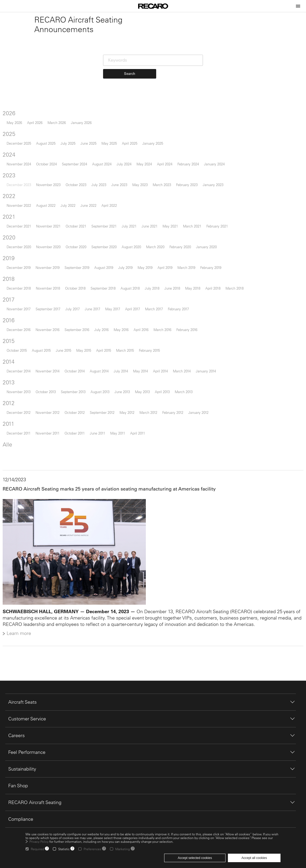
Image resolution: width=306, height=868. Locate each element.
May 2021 (173, 239)
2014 (11, 374)
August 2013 (102, 404)
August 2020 (134, 259)
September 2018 (105, 301)
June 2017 (95, 321)
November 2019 (50, 280)
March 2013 (186, 404)
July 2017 (75, 321)
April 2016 (143, 342)
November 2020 (51, 259)
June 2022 (91, 218)
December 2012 (21, 425)
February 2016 (189, 342)
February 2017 (181, 321)
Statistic (64, 849)
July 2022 (70, 218)
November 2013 (21, 404)
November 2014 (50, 383)
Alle (10, 457)
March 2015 (127, 363)
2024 (11, 167)
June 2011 (100, 446)
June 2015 (66, 363)
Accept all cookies (254, 858)
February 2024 (191, 176)
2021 (11, 229)
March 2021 (195, 239)
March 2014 (184, 383)
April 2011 (140, 446)
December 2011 (21, 446)
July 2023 (101, 197)
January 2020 (209, 259)
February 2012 (175, 425)
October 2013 (48, 404)
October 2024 (49, 176)
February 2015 (152, 363)
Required (37, 849)
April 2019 (167, 280)
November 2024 (21, 176)
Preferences (92, 849)
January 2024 (217, 176)
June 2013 (125, 404)
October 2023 (78, 197)
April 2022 (112, 218)
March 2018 (237, 301)
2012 (11, 415)
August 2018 (133, 301)
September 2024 (77, 176)
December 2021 (21, 239)
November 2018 (50, 301)
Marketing (123, 849)
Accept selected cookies (195, 858)
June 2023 (122, 197)
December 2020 (21, 259)
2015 (11, 353)
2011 (11, 436)
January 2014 (208, 383)
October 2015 (19, 363)
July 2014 (123, 383)
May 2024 (147, 176)
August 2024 (104, 176)
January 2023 (215, 197)
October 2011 (77, 446)
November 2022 (21, 218)
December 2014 (21, 383)
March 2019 (189, 280)
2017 (11, 312)
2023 (11, 188)
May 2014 (143, 383)
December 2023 (21, 197)
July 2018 (154, 301)
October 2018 (78, 301)
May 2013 (145, 404)
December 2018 (21, 301)
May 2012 (129, 425)
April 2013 (165, 404)
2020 (11, 250)
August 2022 (48, 218)
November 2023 (51, 197)
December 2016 (21, 342)
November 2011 (50, 446)
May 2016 (124, 342)
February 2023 (189, 197)
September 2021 (106, 239)
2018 (11, 291)
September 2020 (106, 259)
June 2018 (175, 301)
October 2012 (77, 425)
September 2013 (76, 404)
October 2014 (77, 383)
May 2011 (120, 446)
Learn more (21, 644)
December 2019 (21, 280)
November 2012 (50, 425)
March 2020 (158, 259)
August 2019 (106, 280)
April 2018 (215, 301)
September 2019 (79, 280)
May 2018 (195, 301)
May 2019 (147, 280)
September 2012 (105, 425)
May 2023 (142, 197)
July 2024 (126, 176)
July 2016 (104, 342)
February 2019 (213, 280)
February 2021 (220, 239)
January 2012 (201, 425)
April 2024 (167, 176)
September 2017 (50, 321)
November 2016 (50, 342)
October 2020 (78, 259)
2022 (11, 208)
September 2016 (79, 342)
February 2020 (183, 259)
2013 (11, 395)
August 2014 (102, 383)
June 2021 (152, 239)
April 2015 (106, 363)
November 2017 (21, 321)
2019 (11, 270)
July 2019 (128, 280)
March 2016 (165, 342)
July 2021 (131, 239)
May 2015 (86, 363)
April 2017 (135, 321)
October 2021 (78, 239)
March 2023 (164, 197)
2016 (11, 333)
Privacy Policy (39, 841)
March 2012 (151, 425)
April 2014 (163, 383)
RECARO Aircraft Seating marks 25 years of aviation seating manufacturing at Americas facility (112, 501)
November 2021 (51, 239)
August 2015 (44, 363)
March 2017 (156, 321)
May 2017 (115, 321)
